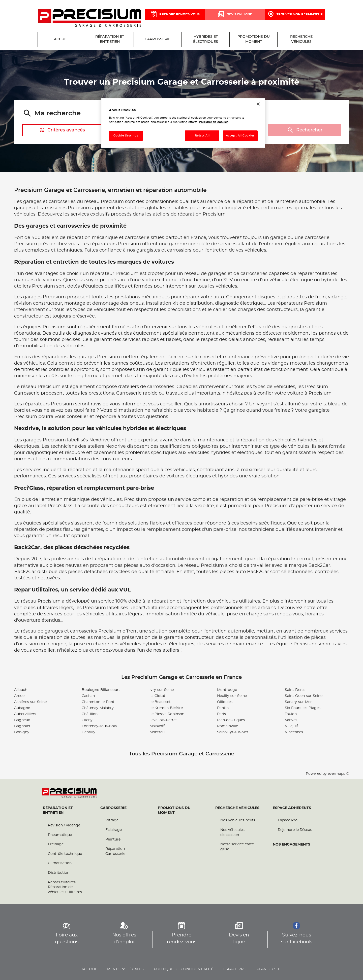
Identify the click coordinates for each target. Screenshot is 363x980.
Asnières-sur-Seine (30, 702)
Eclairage (114, 830)
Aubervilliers (25, 714)
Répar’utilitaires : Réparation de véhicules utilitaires (65, 887)
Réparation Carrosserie (115, 852)
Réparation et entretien (58, 811)
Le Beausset (160, 702)
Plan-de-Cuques (231, 720)
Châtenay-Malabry (98, 708)
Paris (221, 714)
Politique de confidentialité (184, 969)
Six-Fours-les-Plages (303, 708)
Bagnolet (22, 726)
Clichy (87, 720)
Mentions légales (125, 969)
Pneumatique (60, 835)
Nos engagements (292, 845)
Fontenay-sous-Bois (99, 726)
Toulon (291, 714)
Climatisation (60, 863)
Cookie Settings (126, 136)
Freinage (56, 845)
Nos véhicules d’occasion (232, 833)
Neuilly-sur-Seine (232, 696)
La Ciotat (157, 696)
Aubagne (22, 708)
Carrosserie (113, 808)
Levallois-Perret (163, 720)
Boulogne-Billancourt (101, 690)
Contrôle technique (65, 854)
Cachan (88, 696)
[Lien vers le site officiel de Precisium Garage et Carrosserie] (89, 18)
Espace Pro (288, 821)
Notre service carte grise (237, 847)
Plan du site (269, 969)
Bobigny (22, 732)
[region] (183, 123)
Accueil (89, 969)
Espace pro (235, 969)
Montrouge (227, 690)
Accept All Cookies (240, 136)
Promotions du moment (174, 811)
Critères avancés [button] (62, 130)
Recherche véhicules (237, 808)
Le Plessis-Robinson (167, 714)
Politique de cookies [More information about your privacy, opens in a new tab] (214, 122)
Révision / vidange (64, 826)
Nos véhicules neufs (238, 821)
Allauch (21, 690)
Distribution (59, 873)
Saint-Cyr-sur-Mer (233, 732)
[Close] (258, 104)
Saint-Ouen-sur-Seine (304, 696)
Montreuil (158, 732)
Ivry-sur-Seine (162, 690)
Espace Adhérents (292, 808)
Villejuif (291, 726)
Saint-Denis (295, 690)
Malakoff (157, 726)
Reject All (202, 136)
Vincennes (294, 732)
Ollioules (225, 702)
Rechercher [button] (305, 130)
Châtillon (90, 714)
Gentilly (88, 732)
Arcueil (20, 696)
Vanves (291, 720)
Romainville (228, 726)
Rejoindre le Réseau (295, 830)
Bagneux (22, 720)
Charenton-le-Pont (98, 702)
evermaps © (338, 774)
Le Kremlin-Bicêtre (166, 708)
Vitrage (112, 821)
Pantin (223, 708)
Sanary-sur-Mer (298, 702)
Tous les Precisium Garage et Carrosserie (182, 754)
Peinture (113, 839)
